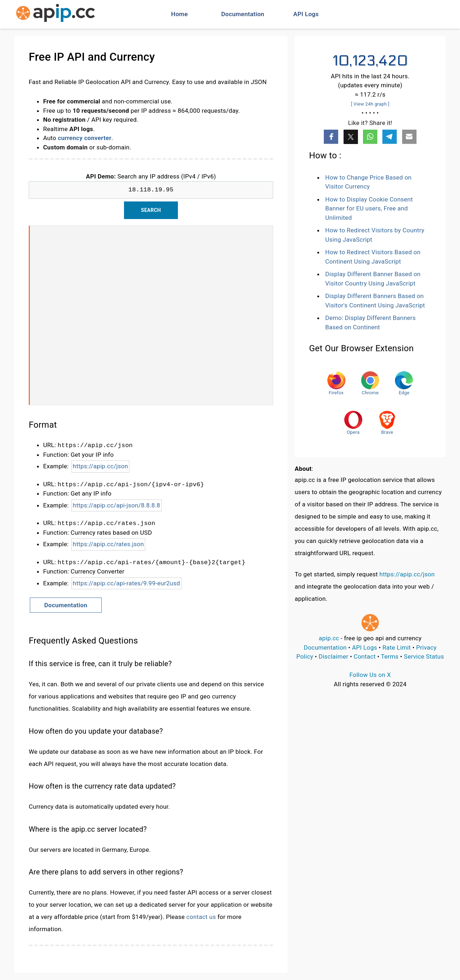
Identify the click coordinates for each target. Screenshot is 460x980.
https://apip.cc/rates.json (109, 544)
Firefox (336, 383)
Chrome (370, 383)
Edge (404, 383)
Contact (365, 656)
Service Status (424, 656)
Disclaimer (334, 656)
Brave (387, 423)
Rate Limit (397, 647)
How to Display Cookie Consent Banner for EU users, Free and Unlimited (369, 208)
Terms (390, 656)
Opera (353, 423)
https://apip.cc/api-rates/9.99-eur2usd (126, 583)
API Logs (306, 14)
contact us (201, 917)
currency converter (85, 138)
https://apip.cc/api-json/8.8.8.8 (117, 505)
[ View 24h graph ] (370, 104)
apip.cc (329, 638)
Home (180, 14)
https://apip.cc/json (101, 466)
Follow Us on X (370, 675)
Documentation (243, 14)
